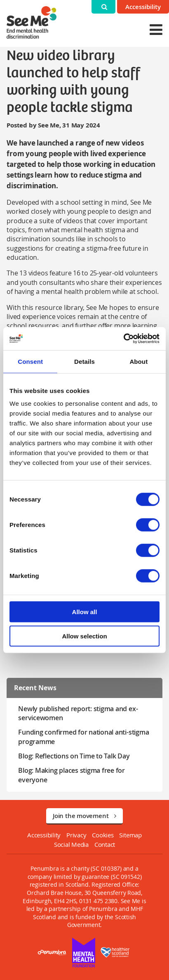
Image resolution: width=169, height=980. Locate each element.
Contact (105, 844)
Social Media (71, 844)
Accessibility (143, 7)
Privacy (76, 835)
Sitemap (130, 835)
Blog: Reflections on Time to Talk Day (74, 756)
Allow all (85, 612)
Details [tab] (84, 361)
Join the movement (84, 816)
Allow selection (84, 636)
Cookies (103, 835)
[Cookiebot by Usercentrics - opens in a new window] (123, 339)
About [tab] (138, 361)
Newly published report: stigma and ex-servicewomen (78, 713)
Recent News (35, 688)
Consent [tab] (30, 361)
